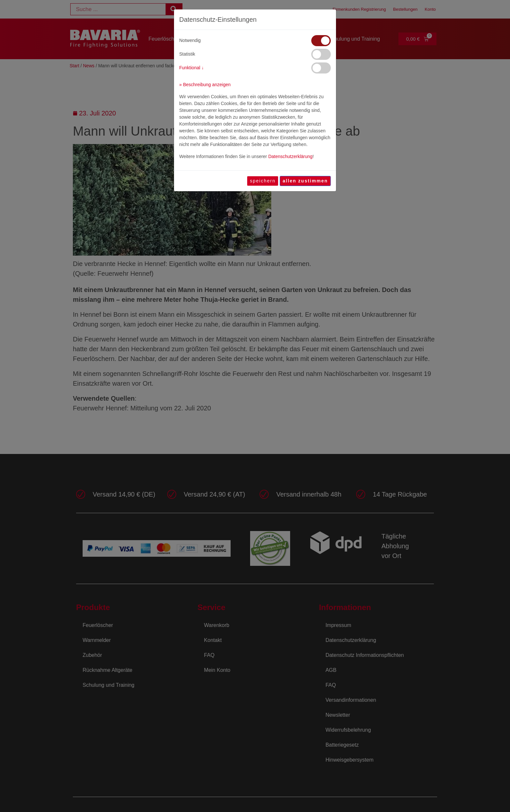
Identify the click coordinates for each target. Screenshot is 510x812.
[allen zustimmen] (305, 181)
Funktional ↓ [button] (191, 68)
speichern (263, 181)
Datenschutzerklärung (290, 156)
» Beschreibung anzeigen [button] (205, 85)
